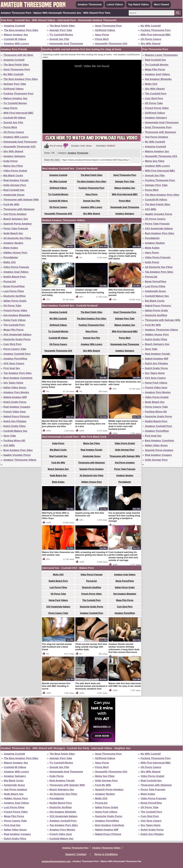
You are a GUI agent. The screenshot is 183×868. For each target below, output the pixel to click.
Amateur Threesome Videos (20, 460)
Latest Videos (115, 4)
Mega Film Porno (13, 330)
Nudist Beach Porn (15, 277)
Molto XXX (10, 262)
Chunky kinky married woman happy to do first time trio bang (91, 252)
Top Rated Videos (138, 4)
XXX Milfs (9, 445)
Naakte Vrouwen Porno (17, 455)
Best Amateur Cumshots (18, 378)
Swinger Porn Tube (61, 30)
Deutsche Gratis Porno (17, 339)
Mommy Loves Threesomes (161, 55)
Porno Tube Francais (16, 228)
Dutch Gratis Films (14, 426)
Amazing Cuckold (14, 26)
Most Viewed (161, 4)
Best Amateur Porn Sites (18, 450)
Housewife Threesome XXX (111, 44)
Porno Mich (102, 39)
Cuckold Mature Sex (15, 431)
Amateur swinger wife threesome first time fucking (90, 291)
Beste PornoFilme (14, 286)
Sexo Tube (10, 436)
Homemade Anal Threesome (66, 44)
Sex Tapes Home (13, 383)
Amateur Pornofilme (15, 359)
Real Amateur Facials (16, 180)
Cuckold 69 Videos (15, 39)
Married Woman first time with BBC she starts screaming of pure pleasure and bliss (57, 424)
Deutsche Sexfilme (15, 296)
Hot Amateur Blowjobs (17, 315)
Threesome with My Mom (18, 55)
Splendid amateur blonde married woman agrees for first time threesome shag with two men (58, 255)
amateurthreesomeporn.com (56, 861)
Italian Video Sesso (15, 388)
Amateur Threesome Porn (75, 848)
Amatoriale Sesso (14, 195)
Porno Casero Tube (15, 349)
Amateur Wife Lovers (16, 44)
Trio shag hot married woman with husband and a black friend (57, 647)
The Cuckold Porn (14, 325)
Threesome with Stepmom (19, 209)
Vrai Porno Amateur (15, 214)
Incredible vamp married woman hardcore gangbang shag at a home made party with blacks (123, 255)
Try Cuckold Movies (61, 35)
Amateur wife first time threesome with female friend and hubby (57, 293)
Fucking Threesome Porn (156, 30)
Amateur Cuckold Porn (17, 354)
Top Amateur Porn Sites (18, 373)
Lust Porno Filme (14, 291)
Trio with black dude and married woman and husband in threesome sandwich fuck (91, 686)
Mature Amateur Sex (16, 35)
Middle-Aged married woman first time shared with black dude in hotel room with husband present (123, 425)
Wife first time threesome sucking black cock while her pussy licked (57, 384)
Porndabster (11, 257)
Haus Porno (102, 35)
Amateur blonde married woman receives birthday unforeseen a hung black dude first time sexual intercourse (124, 648)
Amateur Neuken (13, 243)
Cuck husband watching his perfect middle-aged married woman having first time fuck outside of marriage (123, 556)
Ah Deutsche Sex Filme (17, 238)
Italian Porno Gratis (15, 301)
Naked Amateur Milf (15, 397)
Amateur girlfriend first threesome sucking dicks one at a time (90, 424)
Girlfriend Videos (105, 30)
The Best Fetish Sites (62, 26)
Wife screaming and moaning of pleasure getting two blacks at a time (91, 555)
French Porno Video (15, 310)
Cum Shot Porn (13, 344)
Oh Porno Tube (12, 306)
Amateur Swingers (14, 156)
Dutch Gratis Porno (15, 402)
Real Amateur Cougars (17, 407)
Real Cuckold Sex (14, 190)
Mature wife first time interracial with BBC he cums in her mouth (125, 685)
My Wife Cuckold (151, 26)
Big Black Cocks (13, 175)
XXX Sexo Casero (14, 363)
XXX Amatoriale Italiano (17, 334)
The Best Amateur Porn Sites (21, 30)
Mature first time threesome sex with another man (58, 554)
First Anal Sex (12, 368)
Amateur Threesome (90, 4)
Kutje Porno (10, 161)
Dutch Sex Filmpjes (15, 421)
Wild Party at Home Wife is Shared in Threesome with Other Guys (55, 516)
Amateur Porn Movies (16, 392)
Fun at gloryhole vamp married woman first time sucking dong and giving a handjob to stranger (124, 517)
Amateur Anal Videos (16, 272)
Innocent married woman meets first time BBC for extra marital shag (91, 384)
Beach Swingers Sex (16, 219)
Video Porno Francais (16, 267)
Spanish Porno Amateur (18, 224)
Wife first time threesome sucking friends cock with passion (122, 293)
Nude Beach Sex (13, 233)
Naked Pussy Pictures (16, 416)
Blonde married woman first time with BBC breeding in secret (56, 686)
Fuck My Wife (11, 204)
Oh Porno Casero (151, 39)
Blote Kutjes (11, 248)
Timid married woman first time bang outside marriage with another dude (91, 647)
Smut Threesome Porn (108, 26)
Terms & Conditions (106, 854)
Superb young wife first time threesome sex (90, 514)
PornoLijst (10, 281)
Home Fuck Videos (15, 320)
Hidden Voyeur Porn (15, 253)
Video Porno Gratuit (15, 171)
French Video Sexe (15, 412)
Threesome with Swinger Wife (21, 200)
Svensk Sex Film (59, 39)
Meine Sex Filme (13, 166)
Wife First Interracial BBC (156, 35)
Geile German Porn (15, 185)
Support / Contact (76, 854)
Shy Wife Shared (150, 44)
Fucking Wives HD (14, 441)
